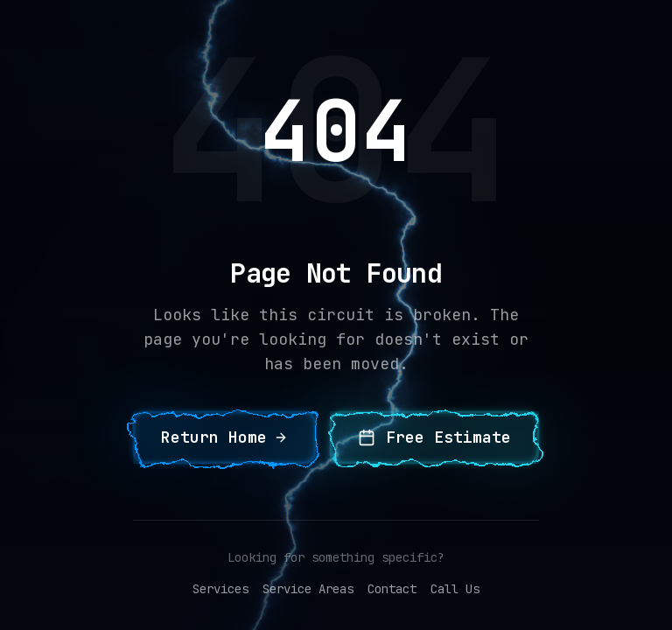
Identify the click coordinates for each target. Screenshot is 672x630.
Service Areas (308, 589)
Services (220, 589)
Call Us (455, 589)
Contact (392, 589)
